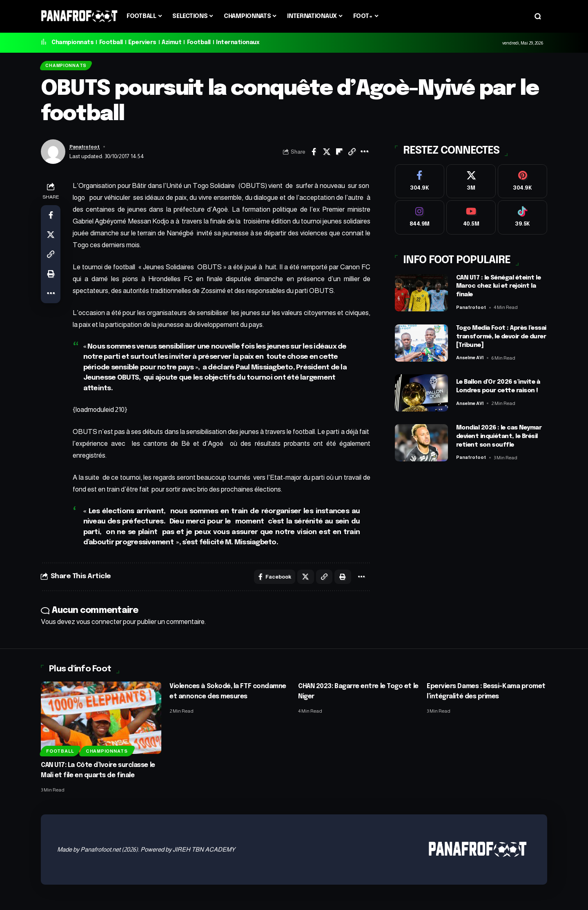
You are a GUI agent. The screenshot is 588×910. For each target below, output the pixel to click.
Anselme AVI (472, 361)
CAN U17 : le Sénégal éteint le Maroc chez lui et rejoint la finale (500, 290)
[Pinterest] (522, 180)
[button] (538, 16)
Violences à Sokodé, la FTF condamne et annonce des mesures (216, 701)
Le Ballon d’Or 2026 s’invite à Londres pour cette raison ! (500, 390)
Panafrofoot (87, 150)
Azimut (171, 42)
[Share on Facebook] (314, 155)
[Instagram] (420, 219)
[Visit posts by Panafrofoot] (53, 155)
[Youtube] (471, 219)
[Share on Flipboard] (339, 155)
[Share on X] (327, 155)
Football (111, 42)
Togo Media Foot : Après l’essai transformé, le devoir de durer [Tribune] (497, 339)
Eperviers (142, 42)
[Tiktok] (522, 219)
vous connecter (99, 627)
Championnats (72, 42)
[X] (471, 180)
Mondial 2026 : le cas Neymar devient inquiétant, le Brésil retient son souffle (501, 440)
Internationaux (238, 42)
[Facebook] (420, 180)
